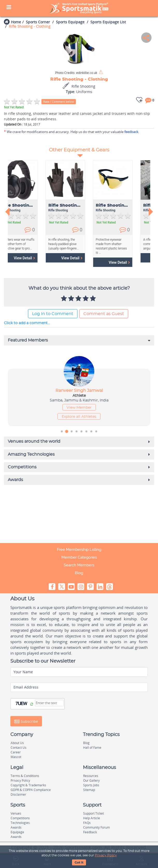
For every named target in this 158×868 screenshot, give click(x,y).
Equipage (17, 832)
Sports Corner (38, 22)
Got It (79, 863)
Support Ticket (94, 813)
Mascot (16, 757)
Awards (16, 827)
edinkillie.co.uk (76, 73)
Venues (16, 813)
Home (16, 22)
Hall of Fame (92, 748)
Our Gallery (91, 780)
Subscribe (26, 721)
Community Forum (96, 827)
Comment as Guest (104, 314)
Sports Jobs (91, 785)
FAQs (87, 823)
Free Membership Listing (79, 550)
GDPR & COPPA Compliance (31, 790)
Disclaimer (18, 794)
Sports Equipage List (108, 22)
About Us (17, 743)
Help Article (92, 818)
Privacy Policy (106, 855)
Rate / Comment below (59, 102)
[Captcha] (49, 703)
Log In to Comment (53, 314)
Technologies (20, 823)
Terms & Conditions (25, 776)
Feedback (90, 832)
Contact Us (19, 748)
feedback (131, 132)
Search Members (79, 565)
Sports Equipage (70, 22)
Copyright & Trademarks (28, 785)
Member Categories (79, 557)
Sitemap (89, 790)
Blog (79, 573)
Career (16, 752)
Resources (91, 776)
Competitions (20, 818)
